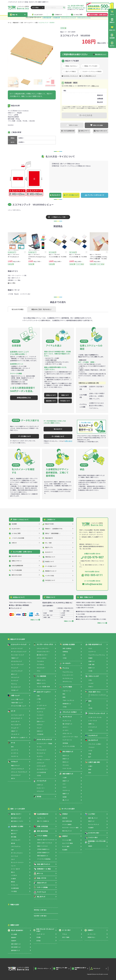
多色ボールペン (41, 683)
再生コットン (15, 830)
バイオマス (14, 875)
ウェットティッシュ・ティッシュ (97, 655)
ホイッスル (66, 765)
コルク (13, 859)
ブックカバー (40, 715)
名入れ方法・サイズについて (71, 76)
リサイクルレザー (16, 840)
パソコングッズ (40, 781)
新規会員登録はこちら (24, 398)
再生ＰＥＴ (14, 834)
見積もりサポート (84, 131)
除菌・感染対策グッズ (94, 645)
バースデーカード (42, 705)
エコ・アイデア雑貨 (68, 843)
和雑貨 (90, 846)
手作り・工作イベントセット (45, 843)
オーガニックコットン (17, 853)
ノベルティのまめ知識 (16, 538)
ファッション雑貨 (67, 840)
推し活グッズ (40, 897)
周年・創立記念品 (41, 831)
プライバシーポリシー (42, 969)
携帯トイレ (92, 724)
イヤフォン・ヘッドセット (43, 759)
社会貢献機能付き (41, 814)
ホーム (10, 23)
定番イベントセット (43, 846)
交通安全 (14, 941)
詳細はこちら (95, 86)
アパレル (65, 934)
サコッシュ (14, 684)
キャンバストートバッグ (18, 655)
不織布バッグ (15, 658)
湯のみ (13, 778)
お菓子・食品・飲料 (93, 762)
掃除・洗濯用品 (67, 648)
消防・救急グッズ (16, 944)
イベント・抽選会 (41, 836)
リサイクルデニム (16, 846)
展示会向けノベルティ (17, 821)
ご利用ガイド (57, 15)
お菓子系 (65, 818)
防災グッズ (66, 756)
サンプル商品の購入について (89, 76)
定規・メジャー (41, 721)
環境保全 (14, 938)
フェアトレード (41, 818)
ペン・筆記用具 (40, 676)
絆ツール (38, 873)
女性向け (63, 836)
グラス (39, 671)
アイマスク (91, 747)
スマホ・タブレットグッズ (43, 740)
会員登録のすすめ (52, 529)
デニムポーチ (15, 728)
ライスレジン (15, 885)
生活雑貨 (65, 850)
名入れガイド (55, 195)
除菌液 (90, 658)
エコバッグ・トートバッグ (17, 645)
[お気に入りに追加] (25, 252)
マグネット (40, 725)
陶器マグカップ (15, 765)
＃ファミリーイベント (69, 17)
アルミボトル (40, 661)
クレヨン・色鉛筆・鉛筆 (43, 687)
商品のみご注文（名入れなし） (42, 309)
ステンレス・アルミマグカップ (19, 772)
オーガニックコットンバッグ (19, 652)
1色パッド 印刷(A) (71, 71)
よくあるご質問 (77, 15)
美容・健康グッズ (66, 774)
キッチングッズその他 (69, 746)
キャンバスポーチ (16, 725)
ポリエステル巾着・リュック (19, 706)
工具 (64, 655)
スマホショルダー (42, 766)
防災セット (66, 762)
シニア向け (90, 814)
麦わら (13, 872)
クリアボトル (40, 664)
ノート (39, 702)
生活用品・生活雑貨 (67, 645)
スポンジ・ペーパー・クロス (70, 737)
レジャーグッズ (93, 721)
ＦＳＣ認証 (14, 891)
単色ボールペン (41, 680)
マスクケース (66, 790)
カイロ (90, 750)
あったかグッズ (92, 740)
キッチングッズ (66, 717)
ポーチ (11, 711)
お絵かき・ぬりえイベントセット (46, 840)
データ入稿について (71, 195)
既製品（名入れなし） (72, 66)
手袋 (90, 754)
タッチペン (40, 756)
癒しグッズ (66, 800)
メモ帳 (39, 699)
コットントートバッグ (17, 648)
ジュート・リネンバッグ (17, 664)
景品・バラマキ (40, 878)
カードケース (15, 753)
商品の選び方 (48, 538)
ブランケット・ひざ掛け (68, 712)
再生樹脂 (14, 837)
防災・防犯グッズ (66, 752)
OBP (12, 850)
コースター (66, 730)
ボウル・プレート (67, 733)
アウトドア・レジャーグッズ (95, 713)
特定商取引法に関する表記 (79, 968)
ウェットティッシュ (68, 672)
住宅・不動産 (66, 937)
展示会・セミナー (15, 814)
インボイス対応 (48, 576)
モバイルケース (41, 753)
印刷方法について (49, 557)
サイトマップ (95, 969)
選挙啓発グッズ (15, 950)
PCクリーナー (41, 788)
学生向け (17, 294)
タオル (90, 680)
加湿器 (65, 797)
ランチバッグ (15, 680)
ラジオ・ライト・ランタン (95, 717)
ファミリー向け (91, 838)
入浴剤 (65, 778)
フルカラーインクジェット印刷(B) (92, 71)
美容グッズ (66, 781)
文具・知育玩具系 (67, 821)
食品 (90, 769)
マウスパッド (40, 791)
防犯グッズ (66, 759)
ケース (11, 743)
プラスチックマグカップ (18, 769)
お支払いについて (51, 395)
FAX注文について (65, 401)
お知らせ (13, 543)
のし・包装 (47, 543)
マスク (64, 787)
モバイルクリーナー (42, 769)
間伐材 (13, 882)
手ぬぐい (91, 687)
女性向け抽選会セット (43, 853)
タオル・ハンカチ (92, 676)
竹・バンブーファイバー (18, 862)
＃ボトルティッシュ (84, 17)
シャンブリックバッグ (17, 671)
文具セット (40, 731)
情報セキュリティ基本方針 (60, 968)
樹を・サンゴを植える (43, 821)
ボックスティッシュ (68, 678)
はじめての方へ (37, 15)
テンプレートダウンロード (94, 195)
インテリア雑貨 (66, 687)
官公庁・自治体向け (16, 930)
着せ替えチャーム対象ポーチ (19, 737)
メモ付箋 (10, 294)
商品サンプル (48, 547)
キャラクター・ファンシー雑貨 (70, 828)
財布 (12, 747)
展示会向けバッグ (16, 818)
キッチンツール (67, 721)
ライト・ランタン (67, 768)
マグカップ (13, 762)
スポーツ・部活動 (41, 887)
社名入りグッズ (40, 883)
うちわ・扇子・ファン (93, 692)
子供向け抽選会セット (43, 849)
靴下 (90, 757)
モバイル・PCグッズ (94, 824)
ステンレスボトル (42, 658)
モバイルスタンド (42, 750)
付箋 (36, 23)
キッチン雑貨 (66, 846)
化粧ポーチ (14, 731)
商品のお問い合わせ (100, 131)
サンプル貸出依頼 (15, 570)
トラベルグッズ (93, 727)
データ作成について (58, 436)
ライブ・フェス (40, 892)
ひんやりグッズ (91, 736)
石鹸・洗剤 (91, 664)
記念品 (37, 796)
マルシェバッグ (15, 677)
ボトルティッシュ (67, 681)
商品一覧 (18, 15)
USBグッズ (40, 785)
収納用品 (65, 652)
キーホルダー (65, 663)
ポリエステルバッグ (16, 661)
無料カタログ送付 (15, 575)
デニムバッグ (15, 668)
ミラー (64, 784)
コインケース (15, 750)
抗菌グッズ (92, 661)
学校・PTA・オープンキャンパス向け (44, 930)
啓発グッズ (92, 668)
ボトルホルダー (41, 668)
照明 (64, 697)
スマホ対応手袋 (41, 772)
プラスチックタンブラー (43, 652)
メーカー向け (65, 930)
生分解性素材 (15, 888)
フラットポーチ (15, 734)
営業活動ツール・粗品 (14, 280)
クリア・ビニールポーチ (18, 715)
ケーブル (39, 747)
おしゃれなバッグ (16, 687)
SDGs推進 (14, 934)
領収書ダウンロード (49, 571)
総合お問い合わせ (15, 556)
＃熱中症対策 (47, 17)
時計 (64, 694)
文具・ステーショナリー (27, 23)
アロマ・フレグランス (68, 700)
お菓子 (90, 766)
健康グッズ (66, 794)
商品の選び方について (101, 54)
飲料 (90, 773)
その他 (39, 776)
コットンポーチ (15, 721)
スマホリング (40, 763)
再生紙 (13, 843)
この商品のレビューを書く (57, 217)
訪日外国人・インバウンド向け (95, 842)
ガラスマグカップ (16, 775)
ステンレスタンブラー (43, 648)
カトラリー (66, 727)
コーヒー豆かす (16, 869)
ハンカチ (91, 683)
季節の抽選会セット (43, 856)
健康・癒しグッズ (93, 818)
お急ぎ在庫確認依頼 (68, 131)
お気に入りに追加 (97, 125)
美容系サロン (91, 937)
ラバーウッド (15, 856)
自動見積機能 (52, 533)
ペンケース (40, 712)
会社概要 (13, 524)
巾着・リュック (14, 695)
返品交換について (51, 401)
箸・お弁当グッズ (67, 724)
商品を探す (16, 23)
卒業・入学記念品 (41, 826)
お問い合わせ (69, 441)
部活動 (39, 937)
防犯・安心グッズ (67, 831)
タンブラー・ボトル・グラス (43, 645)
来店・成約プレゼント (14, 278)
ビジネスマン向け (25, 294)
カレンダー (40, 718)
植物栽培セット (67, 704)
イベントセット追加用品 (44, 859)
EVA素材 (14, 879)
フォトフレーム (67, 691)
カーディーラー (92, 934)
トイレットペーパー (68, 675)
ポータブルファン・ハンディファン (97, 696)
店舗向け (89, 930)
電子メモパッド (41, 709)
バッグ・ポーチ (41, 934)
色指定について (48, 562)
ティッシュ (64, 668)
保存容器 (65, 743)
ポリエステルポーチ (17, 718)
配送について (65, 395)
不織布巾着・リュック (17, 703)
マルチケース (15, 756)
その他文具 (40, 734)
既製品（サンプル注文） (91, 66)
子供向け (63, 814)
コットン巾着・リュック (17, 699)
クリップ (39, 728)
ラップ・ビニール (67, 740)
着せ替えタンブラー (42, 655)
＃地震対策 (56, 17)
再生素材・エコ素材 (16, 826)
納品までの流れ (48, 524)
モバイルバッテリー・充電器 (44, 743)
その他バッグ (15, 690)
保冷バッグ (14, 674)
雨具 (88, 701)
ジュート (13, 866)
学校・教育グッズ (16, 947)
